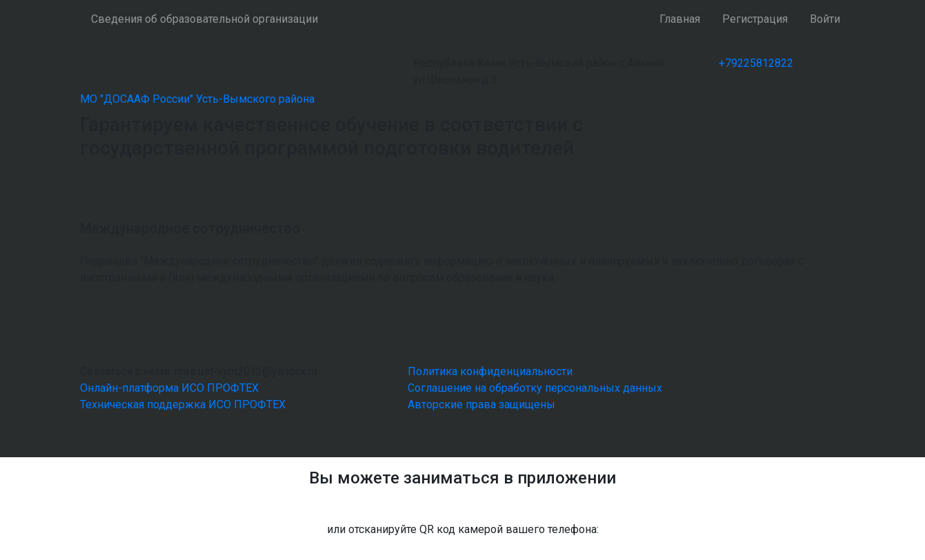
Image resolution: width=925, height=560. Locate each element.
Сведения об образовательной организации (205, 19)
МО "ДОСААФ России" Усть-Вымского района (197, 99)
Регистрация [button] (755, 19)
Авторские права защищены (481, 404)
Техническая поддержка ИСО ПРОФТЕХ (183, 404)
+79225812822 (756, 63)
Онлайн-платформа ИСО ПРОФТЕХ (169, 388)
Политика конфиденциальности (490, 371)
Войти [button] (825, 19)
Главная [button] (680, 19)
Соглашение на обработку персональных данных (535, 388)
